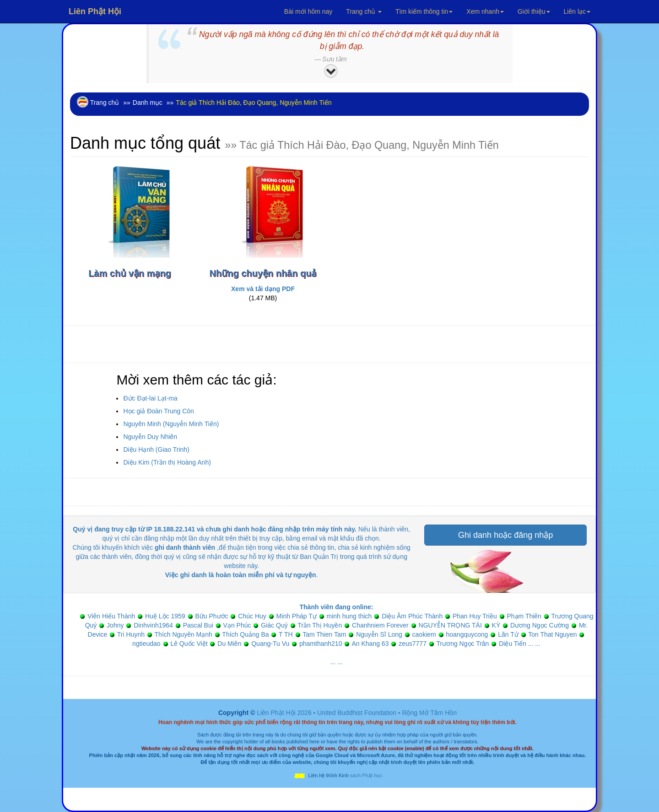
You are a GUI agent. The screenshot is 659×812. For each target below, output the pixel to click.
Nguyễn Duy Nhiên (150, 437)
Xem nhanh (485, 11)
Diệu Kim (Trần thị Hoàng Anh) (167, 462)
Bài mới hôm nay (308, 11)
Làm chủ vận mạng (130, 273)
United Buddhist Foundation (357, 713)
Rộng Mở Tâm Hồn (429, 713)
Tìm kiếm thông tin (424, 11)
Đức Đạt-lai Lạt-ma (150, 398)
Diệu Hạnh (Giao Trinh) (156, 449)
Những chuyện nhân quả (263, 273)
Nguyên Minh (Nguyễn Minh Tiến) (171, 424)
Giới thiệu (534, 11)
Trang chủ (364, 11)
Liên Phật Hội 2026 (285, 713)
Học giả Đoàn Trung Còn (159, 411)
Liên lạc (577, 11)
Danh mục (148, 103)
